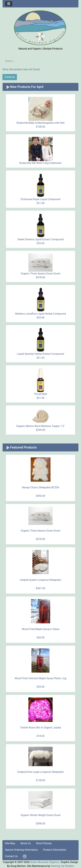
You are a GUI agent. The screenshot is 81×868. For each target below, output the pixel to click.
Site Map (10, 843)
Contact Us (11, 856)
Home (8, 61)
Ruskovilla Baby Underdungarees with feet (40, 123)
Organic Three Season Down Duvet (40, 274)
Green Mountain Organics (45, 862)
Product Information (55, 850)
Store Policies (44, 843)
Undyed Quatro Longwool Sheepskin (40, 580)
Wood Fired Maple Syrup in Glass (40, 629)
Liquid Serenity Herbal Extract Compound (40, 354)
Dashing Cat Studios (62, 866)
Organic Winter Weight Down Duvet (40, 815)
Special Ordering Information (21, 850)
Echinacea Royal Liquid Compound (40, 199)
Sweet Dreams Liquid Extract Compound (40, 239)
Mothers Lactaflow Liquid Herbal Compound (40, 314)
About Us (26, 843)
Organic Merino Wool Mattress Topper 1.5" (41, 426)
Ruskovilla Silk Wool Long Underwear (40, 163)
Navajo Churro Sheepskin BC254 (40, 487)
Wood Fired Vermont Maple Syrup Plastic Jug (41, 678)
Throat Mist (40, 394)
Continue (10, 77)
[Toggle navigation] (9, 4)
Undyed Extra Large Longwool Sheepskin (40, 772)
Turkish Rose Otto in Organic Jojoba (41, 728)
